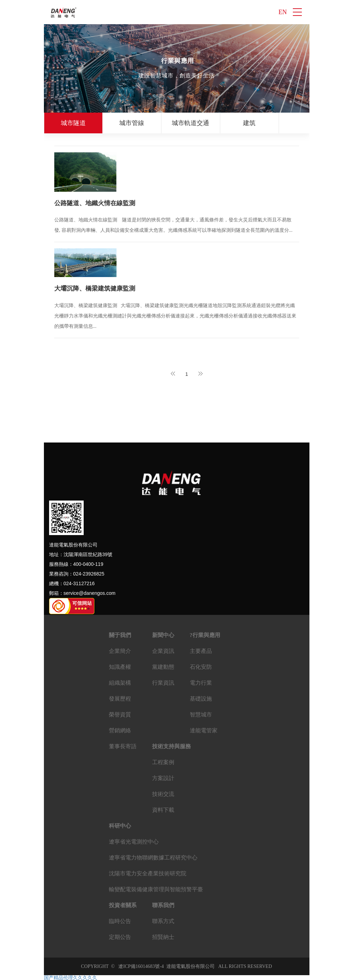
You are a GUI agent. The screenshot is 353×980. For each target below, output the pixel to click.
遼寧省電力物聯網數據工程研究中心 (153, 858)
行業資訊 (163, 683)
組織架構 (120, 683)
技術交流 (163, 794)
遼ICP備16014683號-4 (141, 966)
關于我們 (120, 635)
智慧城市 (201, 715)
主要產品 (201, 651)
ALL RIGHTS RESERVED (243, 966)
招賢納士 (163, 937)
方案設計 (163, 778)
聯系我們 (163, 905)
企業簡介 (120, 651)
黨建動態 (163, 667)
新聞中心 (163, 635)
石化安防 (201, 667)
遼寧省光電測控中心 (134, 842)
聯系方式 (163, 921)
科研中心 (120, 826)
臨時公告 (120, 921)
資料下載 (163, 810)
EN (283, 12)
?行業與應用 (205, 635)
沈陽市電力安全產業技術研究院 (148, 873)
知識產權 (120, 667)
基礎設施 (201, 699)
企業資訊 (163, 651)
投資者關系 (123, 905)
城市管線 (132, 123)
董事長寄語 (123, 746)
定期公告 (120, 937)
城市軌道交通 (191, 123)
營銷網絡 (120, 730)
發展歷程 (120, 699)
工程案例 (163, 762)
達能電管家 (204, 730)
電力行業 (201, 683)
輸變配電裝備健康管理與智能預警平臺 (156, 889)
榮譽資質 (120, 715)
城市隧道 (73, 123)
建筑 (249, 123)
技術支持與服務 (171, 746)
